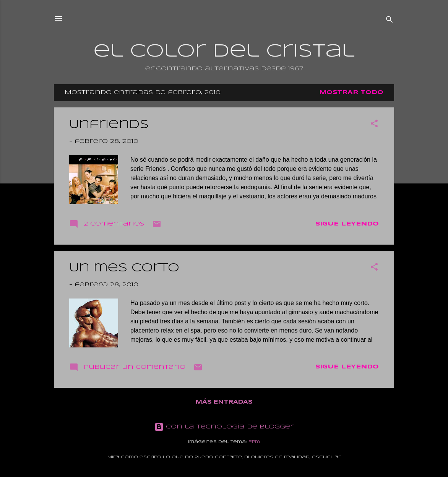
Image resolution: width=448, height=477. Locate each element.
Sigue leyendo (347, 224)
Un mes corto (124, 268)
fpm (254, 442)
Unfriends (109, 125)
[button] (374, 125)
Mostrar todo (351, 92)
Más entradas (224, 402)
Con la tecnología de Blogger (224, 427)
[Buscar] (390, 21)
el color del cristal (224, 52)
